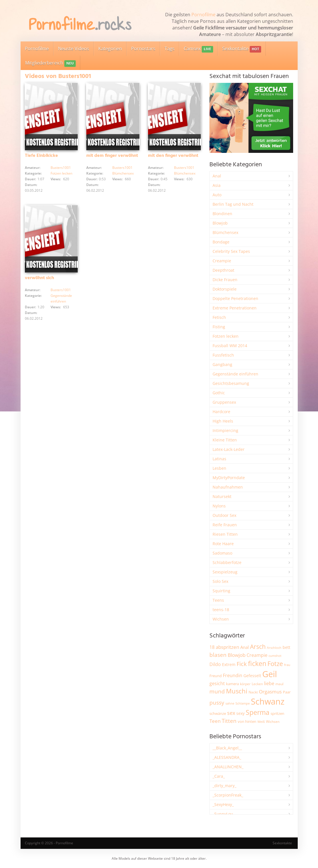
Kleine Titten (225, 440)
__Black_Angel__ (227, 748)
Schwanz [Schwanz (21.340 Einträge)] (268, 701)
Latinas (219, 459)
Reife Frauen (225, 525)
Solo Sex (220, 581)
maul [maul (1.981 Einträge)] (279, 684)
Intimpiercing (225, 430)
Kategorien (110, 49)
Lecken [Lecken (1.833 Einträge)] (257, 684)
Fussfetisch (223, 355)
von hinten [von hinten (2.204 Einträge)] (247, 721)
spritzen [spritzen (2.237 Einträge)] (277, 713)
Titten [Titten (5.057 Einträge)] (229, 721)
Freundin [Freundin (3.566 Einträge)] (233, 675)
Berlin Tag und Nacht (233, 204)
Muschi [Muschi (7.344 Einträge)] (237, 691)
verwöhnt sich (39, 278)
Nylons (219, 506)
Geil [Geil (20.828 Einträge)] (270, 674)
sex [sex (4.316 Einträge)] (231, 713)
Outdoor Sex (224, 515)
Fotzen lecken (61, 173)
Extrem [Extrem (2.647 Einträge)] (229, 664)
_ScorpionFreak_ (228, 795)
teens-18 (221, 610)
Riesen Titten (225, 534)
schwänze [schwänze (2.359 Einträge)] (218, 713)
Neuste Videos (74, 49)
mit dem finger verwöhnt (112, 156)
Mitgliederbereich (50, 63)
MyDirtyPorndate (229, 478)
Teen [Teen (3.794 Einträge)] (215, 721)
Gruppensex (224, 402)
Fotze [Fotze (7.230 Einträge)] (275, 664)
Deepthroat (223, 270)
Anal (217, 176)
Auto (217, 195)
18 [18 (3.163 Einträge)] (212, 647)
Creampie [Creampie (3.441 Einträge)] (257, 655)
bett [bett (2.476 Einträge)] (286, 647)
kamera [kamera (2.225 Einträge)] (232, 684)
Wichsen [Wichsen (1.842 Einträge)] (273, 722)
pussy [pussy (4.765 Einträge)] (217, 702)
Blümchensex (123, 173)
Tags (170, 49)
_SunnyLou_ (224, 814)
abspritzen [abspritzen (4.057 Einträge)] (227, 647)
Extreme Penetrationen (235, 308)
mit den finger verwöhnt (173, 156)
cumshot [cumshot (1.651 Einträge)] (275, 656)
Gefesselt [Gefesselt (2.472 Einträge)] (252, 676)
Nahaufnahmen (228, 487)
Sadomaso (222, 553)
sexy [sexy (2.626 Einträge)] (240, 713)
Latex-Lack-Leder (229, 449)
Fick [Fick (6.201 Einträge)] (242, 664)
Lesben (219, 468)
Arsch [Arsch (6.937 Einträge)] (258, 646)
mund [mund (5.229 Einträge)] (217, 691)
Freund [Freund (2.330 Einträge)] (216, 676)
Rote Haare (223, 544)
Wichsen (221, 619)
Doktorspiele (225, 289)
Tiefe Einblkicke (41, 156)
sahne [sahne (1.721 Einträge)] (230, 703)
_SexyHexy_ (223, 804)
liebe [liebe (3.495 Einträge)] (269, 683)
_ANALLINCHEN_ (228, 767)
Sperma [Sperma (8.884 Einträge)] (258, 712)
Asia (217, 185)
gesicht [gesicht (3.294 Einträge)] (217, 683)
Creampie (222, 261)
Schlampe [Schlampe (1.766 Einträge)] (243, 703)
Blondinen (222, 214)
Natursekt (222, 496)
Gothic (219, 393)
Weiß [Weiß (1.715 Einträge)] (261, 722)
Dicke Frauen (225, 280)
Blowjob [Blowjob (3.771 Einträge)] (237, 655)
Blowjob (220, 223)
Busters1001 (61, 168)
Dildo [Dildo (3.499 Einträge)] (215, 664)
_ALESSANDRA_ (227, 757)
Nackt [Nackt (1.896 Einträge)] (253, 692)
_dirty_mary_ (224, 786)
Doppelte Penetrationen (235, 298)
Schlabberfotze (227, 562)
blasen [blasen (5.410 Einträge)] (218, 655)
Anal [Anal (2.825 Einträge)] (245, 647)
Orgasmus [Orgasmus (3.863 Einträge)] (270, 692)
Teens (218, 600)
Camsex (198, 49)
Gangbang (222, 364)
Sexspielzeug (225, 572)
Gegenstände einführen (235, 374)
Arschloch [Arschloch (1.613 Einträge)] (274, 648)
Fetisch (219, 317)
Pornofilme (203, 15)
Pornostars (143, 49)
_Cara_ (219, 776)
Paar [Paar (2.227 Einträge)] (287, 692)
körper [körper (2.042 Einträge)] (245, 684)
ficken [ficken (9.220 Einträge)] (257, 663)
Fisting (219, 327)
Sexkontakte (242, 49)
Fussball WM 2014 (230, 346)
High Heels (223, 421)
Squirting (221, 591)
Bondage (221, 242)
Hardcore (221, 412)
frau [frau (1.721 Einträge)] (287, 665)
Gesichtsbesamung (231, 383)
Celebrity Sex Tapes (231, 251)
